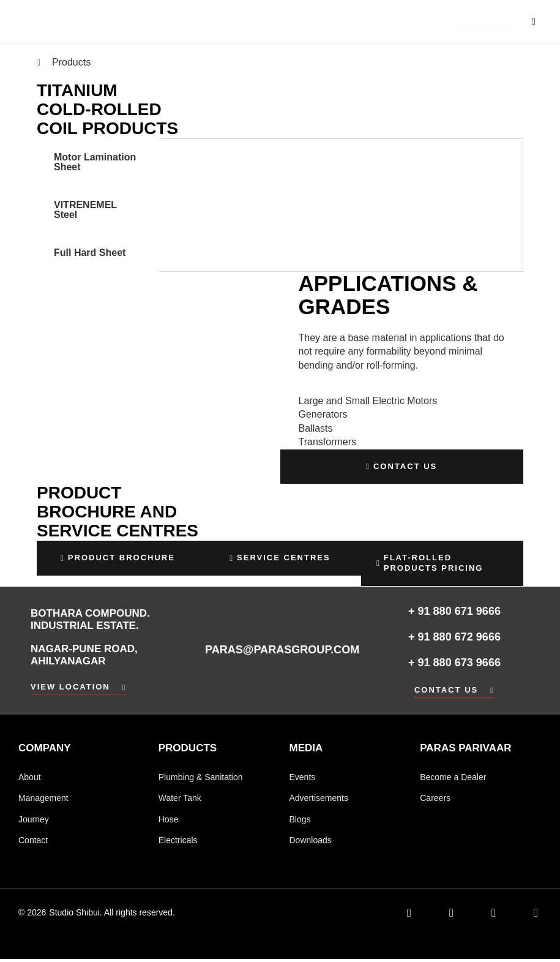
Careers (435, 799)
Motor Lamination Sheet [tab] (95, 162)
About (30, 778)
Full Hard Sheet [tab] (90, 253)
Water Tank (180, 799)
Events (303, 778)
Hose (169, 821)
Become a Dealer (453, 778)
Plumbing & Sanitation (201, 778)
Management (43, 799)
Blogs (300, 821)
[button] (487, 22)
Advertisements (319, 799)
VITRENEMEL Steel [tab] (85, 210)
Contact (33, 843)
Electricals (178, 843)
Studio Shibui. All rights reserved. (112, 915)
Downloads (311, 843)
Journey (34, 821)
